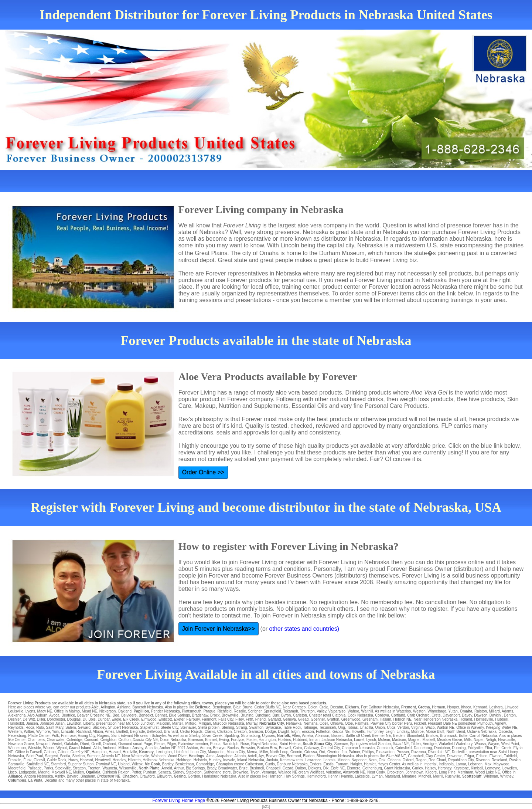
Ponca (215, 744)
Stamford (59, 764)
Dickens (315, 768)
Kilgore (431, 772)
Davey (467, 715)
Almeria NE (111, 756)
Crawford (147, 776)
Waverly (478, 727)
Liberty (89, 723)
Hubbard (300, 740)
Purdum (150, 772)
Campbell (416, 756)
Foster (252, 740)
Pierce (159, 744)
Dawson (481, 715)
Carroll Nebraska (483, 736)
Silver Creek (212, 736)
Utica (391, 727)
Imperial (430, 764)
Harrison (276, 776)
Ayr (261, 756)
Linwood (511, 707)
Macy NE (45, 711)
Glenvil (39, 760)
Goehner (318, 719)
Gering (180, 776)
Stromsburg (250, 736)
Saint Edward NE (125, 736)
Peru (408, 723)
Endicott (165, 719)
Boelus (233, 748)
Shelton (78, 756)
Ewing (224, 740)
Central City (330, 748)
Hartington (267, 740)
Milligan (205, 723)
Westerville (140, 756)
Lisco (12, 772)
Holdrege (184, 760)
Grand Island (80, 748)
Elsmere (354, 768)
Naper (479, 740)
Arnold (167, 768)
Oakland (125, 711)
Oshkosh (110, 772)
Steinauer (188, 727)
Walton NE (445, 727)
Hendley (119, 760)
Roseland (499, 760)
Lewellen (510, 768)
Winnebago (437, 711)
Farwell (36, 752)
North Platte (149, 768)
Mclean (384, 740)
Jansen (32, 723)
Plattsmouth (192, 711)
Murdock (220, 723)
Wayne (494, 744)
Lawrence (313, 760)
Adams (507, 711)
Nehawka (294, 723)
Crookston (395, 772)
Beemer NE (382, 736)
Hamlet (370, 764)
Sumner (93, 756)
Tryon (255, 772)
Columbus (17, 780)
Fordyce (238, 740)
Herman (439, 707)
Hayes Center (389, 764)
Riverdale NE (439, 752)
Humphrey (375, 732)
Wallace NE (288, 772)
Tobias (352, 727)
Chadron (130, 776)
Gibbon (50, 752)
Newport (43, 744)
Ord (322, 752)
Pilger (171, 744)
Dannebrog (423, 748)
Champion (225, 764)
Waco (430, 727)
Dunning (459, 748)
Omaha (466, 711)
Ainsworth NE (354, 772)
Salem (71, 727)
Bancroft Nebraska (148, 707)
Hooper (453, 707)
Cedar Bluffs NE (268, 707)
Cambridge (205, 764)
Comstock (385, 748)
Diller (41, 719)
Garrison (256, 732)
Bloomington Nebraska (335, 756)
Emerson (196, 740)
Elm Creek (503, 748)
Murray (252, 723)
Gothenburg (372, 768)
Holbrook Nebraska (158, 760)
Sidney (178, 772)
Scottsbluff (472, 776)
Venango (269, 772)
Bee (116, 715)
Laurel (359, 740)
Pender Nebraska (166, 711)
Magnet (414, 740)
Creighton (108, 740)
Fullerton (323, 732)
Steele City (170, 727)
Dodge (270, 732)
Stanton (384, 744)
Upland (124, 764)
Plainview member (193, 744)
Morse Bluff (435, 732)
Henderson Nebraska (440, 719)
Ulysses (268, 736)
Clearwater (56, 740)
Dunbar (103, 719)
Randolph (230, 744)
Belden (399, 736)
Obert (85, 744)
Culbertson (254, 764)
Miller (264, 752)
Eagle (116, 719)
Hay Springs (294, 776)
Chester (315, 715)
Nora (373, 760)
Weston (419, 711)
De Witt (29, 719)
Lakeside (362, 776)
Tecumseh (328, 727)
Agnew (500, 723)
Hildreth (134, 760)
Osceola (505, 732)
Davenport (451, 715)
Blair (237, 707)
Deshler (14, 719)
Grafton (333, 719)
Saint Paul (34, 756)
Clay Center (435, 756)
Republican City (461, 760)
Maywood (502, 764)
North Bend (456, 732)
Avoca (54, 715)
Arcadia (151, 748)
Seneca (164, 772)
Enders (316, 764)
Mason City (236, 752)
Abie (95, 707)
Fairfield (510, 756)
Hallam (386, 719)
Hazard (115, 752)
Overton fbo (337, 752)
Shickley (99, 727)
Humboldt (16, 723)
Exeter (179, 719)
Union (380, 727)
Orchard (109, 744)
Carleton (300, 715)
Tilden (416, 744)
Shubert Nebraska (123, 727)
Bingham (88, 776)
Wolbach (158, 756)
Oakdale (71, 744)
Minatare (409, 776)
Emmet (211, 740)
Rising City (86, 736)
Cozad (288, 768)
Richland (84, 732)
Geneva (289, 719)
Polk (55, 736)
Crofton (125, 740)
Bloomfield (415, 736)
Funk (27, 760)
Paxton (124, 772)
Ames (110, 732)
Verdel (57, 744)
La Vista (35, 780)
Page (148, 744)
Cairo (297, 748)
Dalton (301, 768)
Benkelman (185, 764)
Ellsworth (164, 776)
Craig (324, 707)
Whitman (491, 776)
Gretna (424, 707)
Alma (210, 756)
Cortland (398, 715)
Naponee (359, 760)
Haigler (356, 764)
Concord (91, 740)
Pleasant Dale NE (442, 723)
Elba (488, 748)
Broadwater (228, 768)
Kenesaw (288, 760)
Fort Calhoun (372, 707)
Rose (245, 744)
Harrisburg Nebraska (219, 776)
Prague (209, 711)
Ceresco (299, 707)
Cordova (382, 715)
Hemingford (316, 776)
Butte (463, 736)
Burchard (263, 715)
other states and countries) (304, 629)
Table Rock (292, 727)
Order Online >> (203, 472)
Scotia (65, 756)
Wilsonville (128, 768)
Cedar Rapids (191, 732)
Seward (84, 727)
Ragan (421, 760)
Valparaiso (337, 711)
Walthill (367, 711)
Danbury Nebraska (292, 764)
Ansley (138, 748)
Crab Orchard (418, 715)
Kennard (480, 707)
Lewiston (74, 723)
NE (502, 727)
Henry (332, 776)
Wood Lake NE (487, 772)
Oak (382, 760)
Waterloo (404, 711)
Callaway (311, 748)
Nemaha (311, 723)
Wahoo (353, 711)
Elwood (496, 756)
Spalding (232, 736)
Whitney (507, 776)
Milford (191, 723)
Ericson (308, 732)
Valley (321, 711)
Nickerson (108, 711)
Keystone (461, 768)
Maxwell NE (61, 772)
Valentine (333, 772)
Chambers (36, 740)
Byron (286, 715)
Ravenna (419, 752)
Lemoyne (493, 768)
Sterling (228, 727)
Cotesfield (403, 748)
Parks (48, 768)
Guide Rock (57, 760)
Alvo (31, 715)
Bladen (309, 756)
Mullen (79, 772)
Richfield (224, 711)
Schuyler (158, 736)
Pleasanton (385, 752)
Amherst (110, 748)
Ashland (124, 707)
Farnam (342, 764)
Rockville (459, 752)
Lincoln (68, 732)
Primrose (68, 736)
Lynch (371, 740)
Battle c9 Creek (358, 736)
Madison (399, 740)
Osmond (125, 744)
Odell (324, 723)
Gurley (418, 768)
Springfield (272, 711)
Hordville (130, 752)
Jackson (328, 740)
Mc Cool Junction (140, 723)
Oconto (296, 752)
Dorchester (56, 719)
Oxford (408, 760)
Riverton (483, 760)
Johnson (47, 723)
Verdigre (429, 744)
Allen (296, 736)
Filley (240, 719)
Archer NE (168, 748)
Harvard (86, 760)
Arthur (179, 768)
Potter (136, 772)
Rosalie (240, 711)
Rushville (453, 776)
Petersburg (17, 736)
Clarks (210, 732)
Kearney (146, 752)
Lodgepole (28, 772)
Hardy (73, 760)
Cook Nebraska (360, 715)
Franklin (15, 760)
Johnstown (415, 772)
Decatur (337, 707)
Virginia (417, 727)
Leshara (496, 707)
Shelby (195, 736)
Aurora (205, 748)
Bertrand (294, 756)
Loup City (198, 752)
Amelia (308, 736)
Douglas (74, 719)
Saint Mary (54, 727)
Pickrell (420, 723)
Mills (468, 740)
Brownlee (241, 772)
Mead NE (90, 711)
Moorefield (17, 768)
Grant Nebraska (397, 768)
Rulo (40, 727)
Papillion (141, 711)
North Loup (279, 752)
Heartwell (103, 760)
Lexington (164, 752)
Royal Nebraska (264, 744)
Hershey (445, 768)
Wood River (177, 756)
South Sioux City (317, 744)
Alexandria (17, 715)
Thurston (307, 711)
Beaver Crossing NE (94, 715)
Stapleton (194, 772)
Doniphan (442, 748)
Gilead (303, 719)
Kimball (477, 768)
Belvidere (129, 715)
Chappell (273, 768)
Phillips (368, 752)
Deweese (455, 756)
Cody (381, 772)
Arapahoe (224, 756)
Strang (241, 727)
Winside (34, 748)
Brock (215, 715)
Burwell (285, 748)
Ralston (481, 711)
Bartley (168, 764)
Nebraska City (272, 723)
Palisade (34, 768)
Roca (30, 727)
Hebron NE (402, 719)
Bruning (247, 715)
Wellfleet (317, 772)
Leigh (390, 732)
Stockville (63, 768)
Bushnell (257, 768)
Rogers (103, 736)
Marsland (392, 776)
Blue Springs (179, 715)
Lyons (30, 711)
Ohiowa (337, 723)
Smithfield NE (37, 764)
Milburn (124, 748)
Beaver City (275, 756)
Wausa (480, 744)
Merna (252, 752)
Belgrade (137, 732)
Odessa (311, 752)
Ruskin (515, 760)
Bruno (247, 707)
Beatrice (68, 715)
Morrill (438, 776)
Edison (482, 756)
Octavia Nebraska (482, 732)
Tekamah (291, 711)
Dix (326, 768)
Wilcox (137, 764)
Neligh (491, 740)
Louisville (16, 711)
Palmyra (362, 723)
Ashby (60, 776)
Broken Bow (267, 748)
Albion (98, 732)
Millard (494, 711)
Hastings (197, 756)
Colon (313, 707)
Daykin (496, 715)
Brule (243, 768)
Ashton (192, 748)
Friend (260, 719)
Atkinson (322, 736)
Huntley (215, 760)
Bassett (337, 736)
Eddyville (475, 748)
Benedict (146, 715)
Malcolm (163, 723)
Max (488, 764)
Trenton (94, 768)
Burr (276, 715)
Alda (97, 748)
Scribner (255, 711)
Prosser (403, 752)
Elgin (295, 732)
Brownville (230, 715)
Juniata (272, 760)
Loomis (329, 760)
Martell (178, 723)
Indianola (446, 764)
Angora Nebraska (38, 776)
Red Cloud (437, 760)
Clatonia (339, 715)
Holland (466, 719)
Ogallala (93, 772)
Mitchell (425, 776)
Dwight (284, 732)
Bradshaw (200, 715)
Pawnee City (381, 723)
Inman (314, 740)
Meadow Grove (450, 740)
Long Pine (447, 772)
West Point (510, 744)
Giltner (63, 752)
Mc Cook (153, 764)
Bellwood (155, 732)
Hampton (99, 752)
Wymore (43, 732)
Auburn (41, 715)
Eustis (329, 764)
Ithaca (466, 707)
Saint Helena (290, 744)
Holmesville (483, 719)
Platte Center (39, 736)
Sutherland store (217, 772)
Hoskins (284, 740)
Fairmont (209, 719)
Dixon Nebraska (173, 740)
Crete (436, 715)
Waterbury (464, 744)
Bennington (222, 707)
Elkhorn (352, 707)
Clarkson (224, 732)
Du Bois (89, 719)
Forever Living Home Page (179, 800)
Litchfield (181, 752)
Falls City (226, 719)
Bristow (432, 736)
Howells (358, 732)
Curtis (270, 764)
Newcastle (507, 740)
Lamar (461, 764)
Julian (60, 723)
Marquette (216, 752)
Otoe (349, 723)
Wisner (49, 748)
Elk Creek (131, 719)
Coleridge (74, 740)
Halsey (430, 768)
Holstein (200, 760)
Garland (274, 719)
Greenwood (351, 719)
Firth (249, 719)
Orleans (394, 760)
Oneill (96, 744)
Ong (342, 727)
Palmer (354, 752)
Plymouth (485, 723)
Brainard (171, 732)
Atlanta (240, 756)
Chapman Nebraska (358, 748)
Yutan (453, 711)
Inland (242, 760)
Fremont (409, 707)
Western (15, 732)
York (56, 732)
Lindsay (403, 732)
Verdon (403, 727)
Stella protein (209, 727)
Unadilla (366, 727)
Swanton (256, 727)
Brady (212, 768)
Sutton (88, 764)
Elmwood (149, 719)
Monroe (417, 732)
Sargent (52, 756)
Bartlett (122, 732)
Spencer (341, 744)
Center (20, 740)
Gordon (194, 776)
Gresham (370, 719)
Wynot (62, 748)
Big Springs (195, 768)
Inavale (229, 760)
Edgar (469, 756)
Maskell (429, 740)
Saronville (16, 764)
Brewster (248, 748)
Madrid (44, 772)
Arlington (108, 707)
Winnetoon (17, 748)
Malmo (74, 711)
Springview (359, 744)
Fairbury (193, 719)
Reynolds (16, 727)
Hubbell (501, 719)
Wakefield (447, 744)
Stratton (79, 768)
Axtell (252, 756)
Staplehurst (149, 727)
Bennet (161, 715)
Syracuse (273, 727)
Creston (240, 732)
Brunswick (449, 736)
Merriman (465, 772)
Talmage (310, 727)
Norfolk (284, 736)
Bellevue (203, 707)
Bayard (73, 776)
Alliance (15, 776)
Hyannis (346, 776)
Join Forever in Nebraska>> (219, 629)
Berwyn (219, 748)
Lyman (377, 776)
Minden (343, 760)
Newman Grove (21, 744)
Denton (510, 715)
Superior (75, 764)
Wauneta (110, 768)
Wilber (29, 732)
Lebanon (475, 764)
